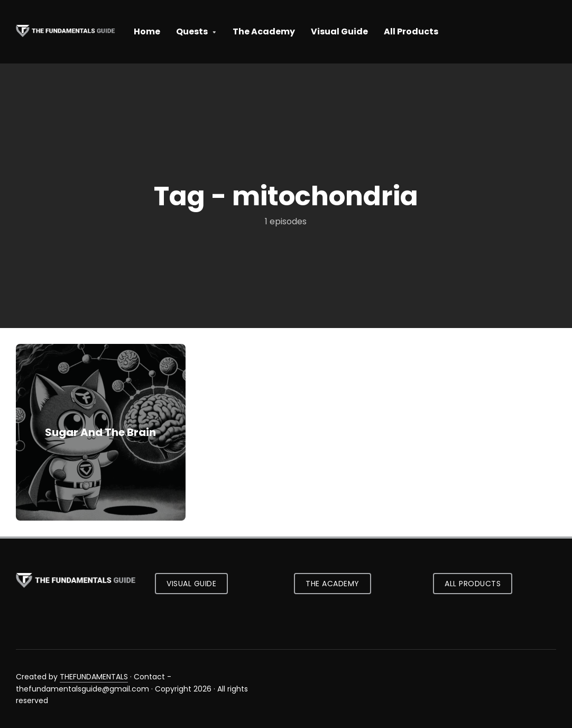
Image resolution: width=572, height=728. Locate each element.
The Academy (264, 31)
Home (147, 31)
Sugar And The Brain (100, 432)
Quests (192, 31)
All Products (411, 31)
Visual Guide (339, 31)
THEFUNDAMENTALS (94, 677)
